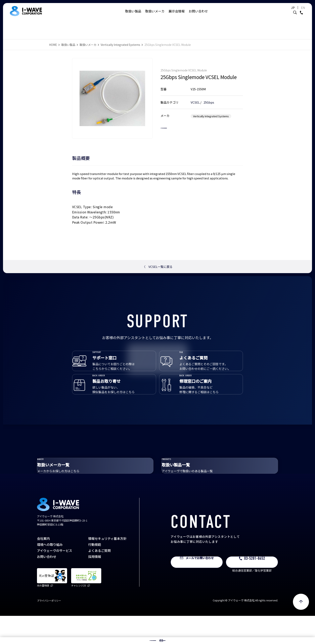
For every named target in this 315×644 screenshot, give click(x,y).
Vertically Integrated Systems (120, 45)
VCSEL (195, 98)
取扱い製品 (133, 15)
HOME (53, 45)
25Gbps (209, 98)
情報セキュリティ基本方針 (107, 567)
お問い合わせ (198, 15)
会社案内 (43, 567)
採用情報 (95, 585)
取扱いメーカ (155, 15)
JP (283, 12)
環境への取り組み (50, 573)
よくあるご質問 (99, 579)
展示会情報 (177, 15)
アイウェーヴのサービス (55, 579)
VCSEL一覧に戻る (157, 267)
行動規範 (95, 573)
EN (293, 12)
